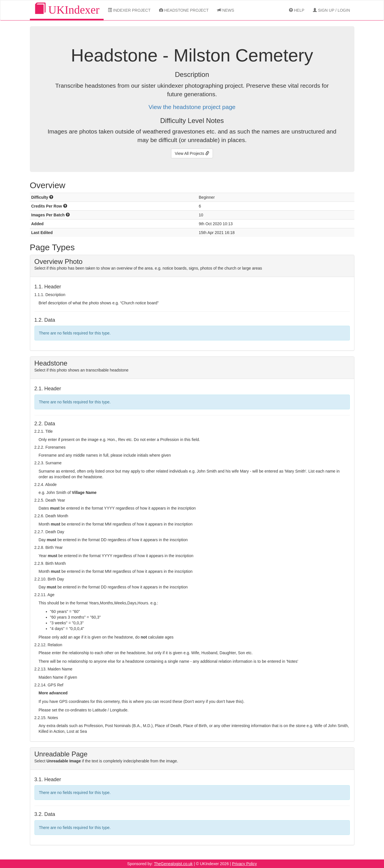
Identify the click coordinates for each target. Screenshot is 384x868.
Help (297, 10)
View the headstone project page (192, 107)
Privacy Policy (244, 864)
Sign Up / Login (331, 10)
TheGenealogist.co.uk (173, 864)
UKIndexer (67, 10)
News (226, 10)
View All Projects (192, 153)
